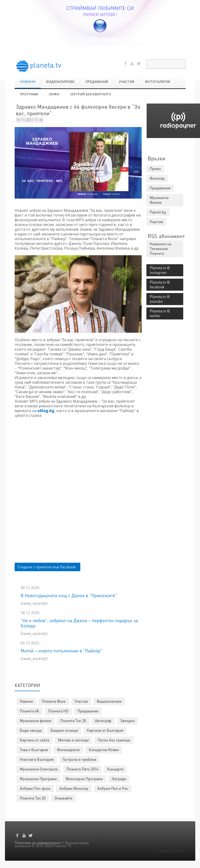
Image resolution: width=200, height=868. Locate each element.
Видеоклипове (109, 701)
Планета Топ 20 (73, 721)
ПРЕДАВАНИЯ (97, 82)
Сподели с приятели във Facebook (47, 567)
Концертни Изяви (104, 750)
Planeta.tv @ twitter (160, 313)
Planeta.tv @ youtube (160, 299)
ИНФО (54, 94)
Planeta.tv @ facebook (160, 284)
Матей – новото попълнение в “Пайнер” (61, 651)
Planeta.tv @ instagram (160, 270)
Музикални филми (36, 721)
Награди (119, 779)
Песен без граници (114, 740)
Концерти (115, 769)
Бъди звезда (31, 730)
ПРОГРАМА (29, 94)
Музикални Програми (38, 779)
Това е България (34, 750)
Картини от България (105, 730)
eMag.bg (46, 411)
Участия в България (37, 759)
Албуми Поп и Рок (113, 788)
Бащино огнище (64, 730)
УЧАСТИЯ (126, 82)
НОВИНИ (28, 82)
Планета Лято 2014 (82, 769)
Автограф (103, 721)
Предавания (88, 711)
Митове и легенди (73, 740)
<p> (78, 486)
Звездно (127, 721)
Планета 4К (30, 711)
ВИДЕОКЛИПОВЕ (60, 82)
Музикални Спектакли (39, 769)
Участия (81, 701)
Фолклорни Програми (84, 779)
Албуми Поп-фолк (35, 788)
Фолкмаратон (68, 750)
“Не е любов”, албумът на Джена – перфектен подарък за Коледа (79, 623)
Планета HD (58, 711)
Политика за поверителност (38, 843)
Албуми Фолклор (74, 788)
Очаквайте (63, 798)
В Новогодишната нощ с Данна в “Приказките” (69, 595)
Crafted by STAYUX (171, 851)
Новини (26, 701)
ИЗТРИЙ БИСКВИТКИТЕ (91, 94)
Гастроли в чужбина (79, 759)
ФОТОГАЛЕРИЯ (157, 82)
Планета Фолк (54, 701)
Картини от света (34, 740)
